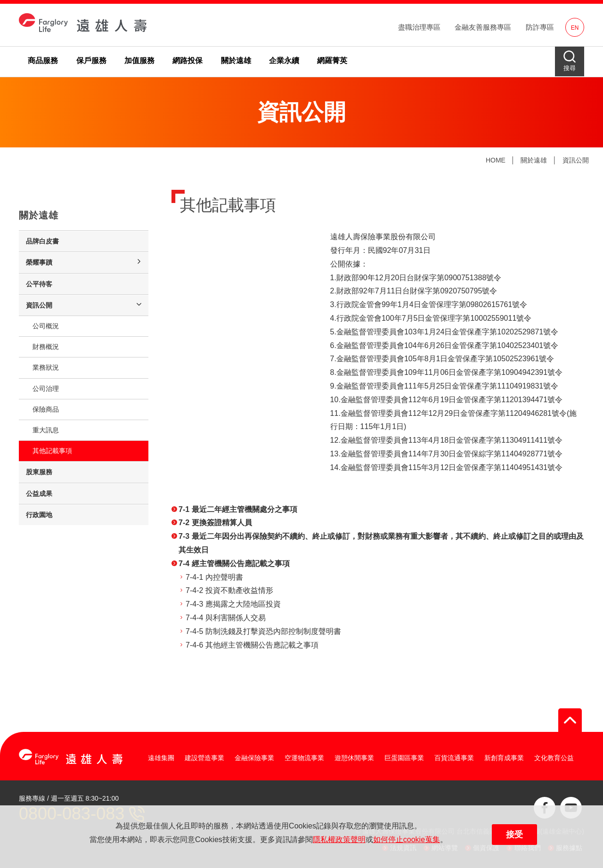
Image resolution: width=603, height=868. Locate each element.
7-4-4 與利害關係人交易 (226, 618)
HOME (496, 160)
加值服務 (139, 61)
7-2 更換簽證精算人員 (215, 523)
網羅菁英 (332, 61)
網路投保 (187, 61)
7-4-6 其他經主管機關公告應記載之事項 (252, 645)
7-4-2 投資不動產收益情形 (229, 590)
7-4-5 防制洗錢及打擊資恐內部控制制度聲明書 (263, 631)
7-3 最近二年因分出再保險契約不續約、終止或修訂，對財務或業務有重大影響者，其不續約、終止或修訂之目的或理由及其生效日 (381, 543)
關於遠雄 (236, 61)
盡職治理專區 (419, 27)
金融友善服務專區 (483, 27)
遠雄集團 (161, 758)
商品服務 (43, 61)
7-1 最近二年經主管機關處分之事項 (238, 509)
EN (575, 28)
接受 (514, 835)
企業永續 (284, 61)
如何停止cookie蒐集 (407, 840)
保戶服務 (91, 61)
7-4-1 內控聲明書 (214, 577)
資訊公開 (576, 160)
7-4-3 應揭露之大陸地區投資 (233, 604)
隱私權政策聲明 (339, 840)
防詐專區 (540, 27)
